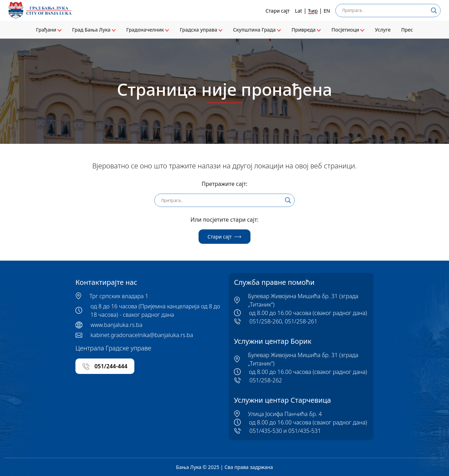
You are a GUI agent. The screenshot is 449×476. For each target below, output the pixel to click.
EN (327, 11)
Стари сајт (278, 11)
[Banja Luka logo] (40, 10)
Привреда (306, 30)
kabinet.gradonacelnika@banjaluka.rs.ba (142, 335)
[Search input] (385, 11)
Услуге (383, 30)
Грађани (49, 30)
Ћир (313, 11)
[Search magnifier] (434, 11)
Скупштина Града (257, 30)
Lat (299, 11)
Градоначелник (148, 30)
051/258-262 (266, 380)
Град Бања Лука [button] (94, 30)
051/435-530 (266, 431)
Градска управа (201, 30)
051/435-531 (305, 431)
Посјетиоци (348, 30)
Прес (407, 30)
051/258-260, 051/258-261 (283, 321)
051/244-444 (105, 366)
